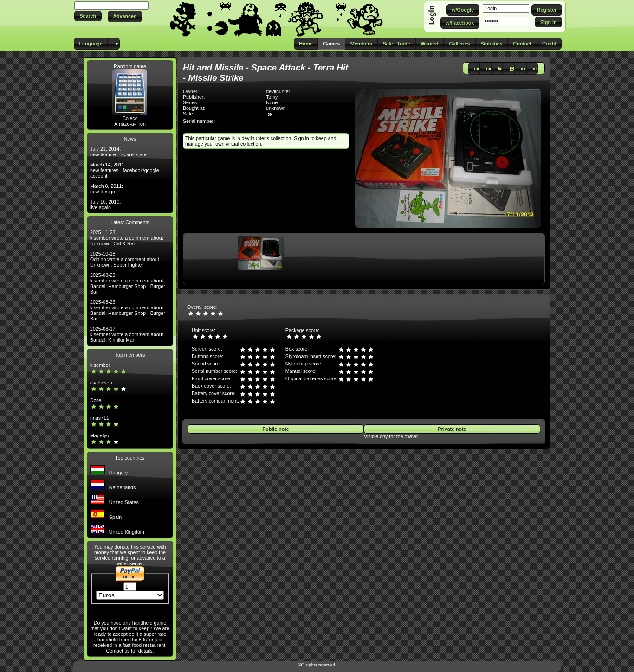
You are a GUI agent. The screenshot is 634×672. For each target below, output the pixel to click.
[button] (88, 16)
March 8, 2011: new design (107, 189)
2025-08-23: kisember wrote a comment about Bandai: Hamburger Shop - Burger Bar (128, 283)
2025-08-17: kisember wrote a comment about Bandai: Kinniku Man (127, 334)
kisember (100, 365)
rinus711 (100, 418)
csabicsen (101, 383)
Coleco (130, 118)
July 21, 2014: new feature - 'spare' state (118, 152)
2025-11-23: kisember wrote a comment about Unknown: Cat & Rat (127, 238)
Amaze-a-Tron (130, 124)
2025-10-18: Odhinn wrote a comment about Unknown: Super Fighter (125, 259)
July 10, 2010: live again (105, 205)
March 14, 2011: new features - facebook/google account (125, 170)
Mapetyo (100, 435)
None (272, 102)
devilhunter (278, 91)
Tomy (272, 97)
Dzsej (96, 400)
